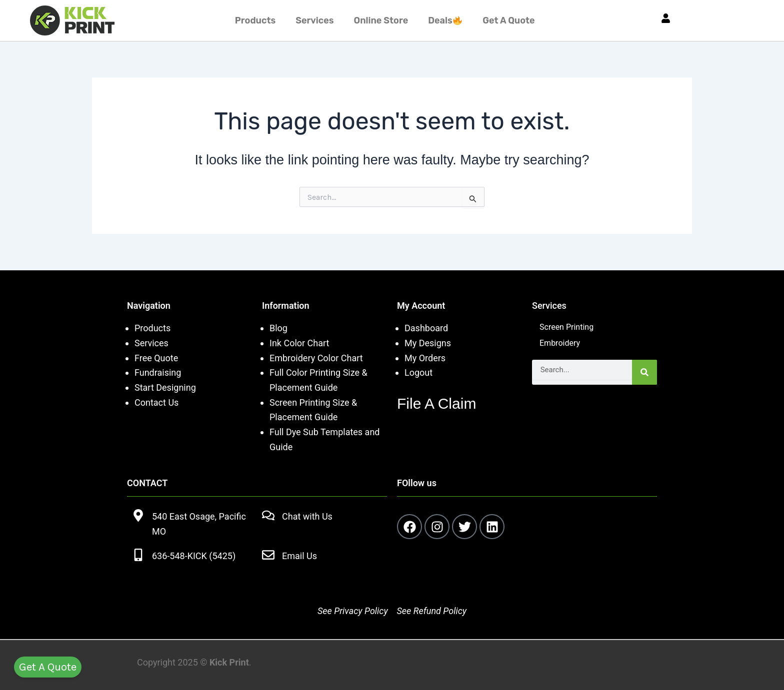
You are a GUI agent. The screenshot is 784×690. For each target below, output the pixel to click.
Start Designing (165, 387)
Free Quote (156, 358)
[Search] (644, 372)
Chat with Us (307, 516)
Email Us (299, 556)
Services (314, 20)
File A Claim (436, 403)
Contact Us (156, 402)
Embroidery (560, 343)
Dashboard (426, 328)
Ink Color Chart (299, 343)
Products (255, 20)
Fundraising (158, 372)
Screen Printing (566, 327)
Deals (445, 20)
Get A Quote (508, 20)
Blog (278, 328)
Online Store (381, 20)
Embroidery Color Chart (317, 358)
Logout (418, 372)
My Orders (425, 358)
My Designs (428, 343)
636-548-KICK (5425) (194, 556)
